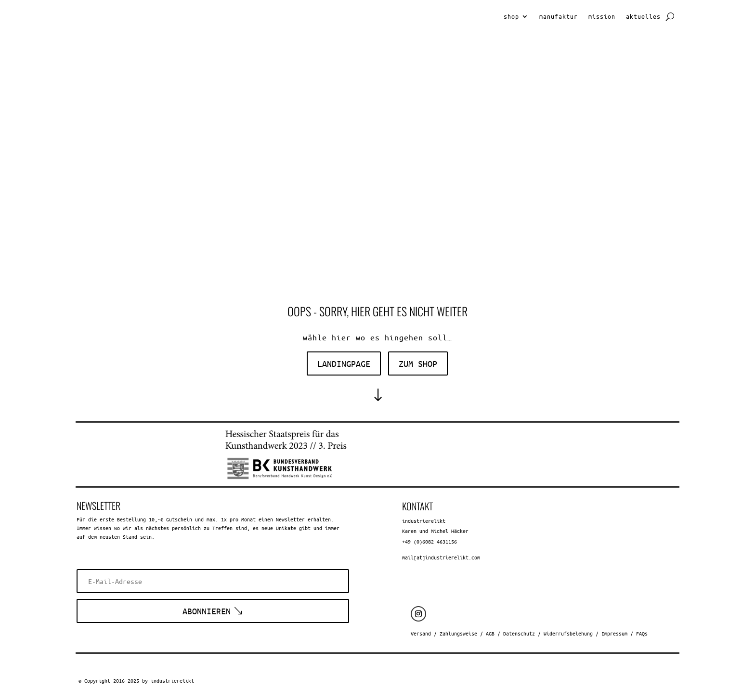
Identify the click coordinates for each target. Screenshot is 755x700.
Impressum (614, 633)
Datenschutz (519, 633)
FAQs (642, 633)
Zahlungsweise (458, 633)
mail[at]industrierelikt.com (441, 557)
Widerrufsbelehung (568, 633)
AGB (490, 633)
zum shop (418, 363)
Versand (421, 633)
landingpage (344, 363)
